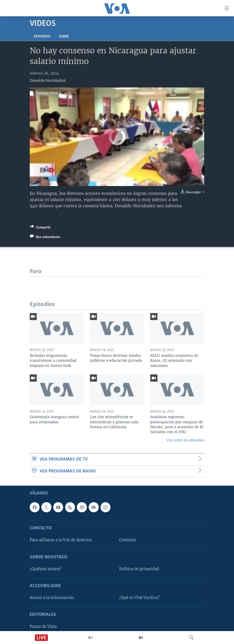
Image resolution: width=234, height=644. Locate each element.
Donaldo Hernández (48, 80)
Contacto (128, 540)
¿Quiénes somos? (46, 569)
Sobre (64, 37)
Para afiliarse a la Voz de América (61, 540)
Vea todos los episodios (186, 440)
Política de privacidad (139, 569)
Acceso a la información (52, 598)
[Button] (40, 228)
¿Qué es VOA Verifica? (139, 598)
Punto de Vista (43, 627)
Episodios (42, 37)
